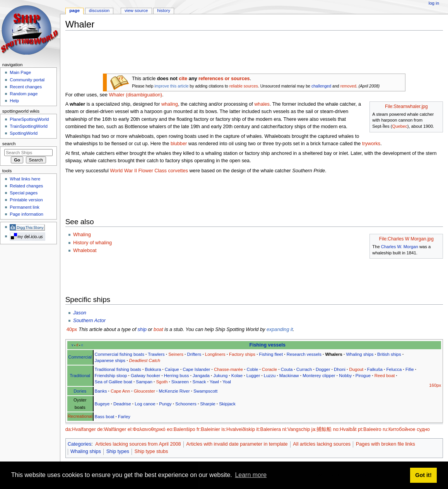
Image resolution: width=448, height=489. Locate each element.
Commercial (80, 357)
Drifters (194, 354)
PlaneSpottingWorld (29, 119)
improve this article (171, 86)
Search (9, 144)
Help (14, 101)
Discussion (99, 10)
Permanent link (24, 207)
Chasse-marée (228, 369)
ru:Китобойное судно (406, 429)
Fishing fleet (271, 354)
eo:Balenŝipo (181, 429)
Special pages (24, 193)
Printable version (26, 200)
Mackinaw (289, 376)
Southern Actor (89, 321)
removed (348, 86)
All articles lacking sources (322, 444)
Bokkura (153, 369)
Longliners (215, 354)
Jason (80, 313)
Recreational (80, 416)
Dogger (323, 369)
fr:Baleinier (208, 429)
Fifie (410, 369)
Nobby (345, 376)
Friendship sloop (111, 376)
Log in (434, 3)
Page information (27, 214)
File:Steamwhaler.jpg (406, 106)
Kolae (237, 376)
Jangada (201, 376)
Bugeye (102, 404)
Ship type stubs (151, 451)
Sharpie (208, 404)
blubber (179, 144)
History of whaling (92, 243)
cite (183, 79)
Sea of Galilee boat (114, 382)
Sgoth (162, 382)
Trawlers (156, 354)
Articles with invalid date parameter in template (237, 444)
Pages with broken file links (386, 444)
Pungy (165, 404)
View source (136, 10)
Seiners (176, 354)
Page (74, 10)
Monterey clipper (319, 376)
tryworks (371, 144)
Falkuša (375, 369)
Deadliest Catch (145, 360)
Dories (80, 391)
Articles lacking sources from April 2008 (138, 444)
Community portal (27, 80)
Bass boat (105, 417)
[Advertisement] (206, 54)
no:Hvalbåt (345, 429)
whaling (170, 104)
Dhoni (340, 369)
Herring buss (177, 376)
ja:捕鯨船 (321, 429)
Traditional (80, 376)
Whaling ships (360, 354)
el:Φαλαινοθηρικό (147, 429)
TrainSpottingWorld (28, 126)
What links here (25, 179)
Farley (124, 417)
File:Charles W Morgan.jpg (406, 239)
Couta (287, 369)
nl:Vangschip (296, 429)
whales (262, 104)
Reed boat (385, 376)
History (164, 10)
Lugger (253, 376)
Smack (199, 382)
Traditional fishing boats (118, 369)
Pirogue (363, 376)
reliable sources (244, 86)
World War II (123, 171)
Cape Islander (196, 369)
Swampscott (205, 391)
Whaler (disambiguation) (135, 95)
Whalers (333, 354)
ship (142, 329)
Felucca (394, 369)
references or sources (224, 79)
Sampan (144, 382)
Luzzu (270, 376)
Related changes (26, 186)
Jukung (220, 376)
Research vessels (304, 354)
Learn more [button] (251, 475)
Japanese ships (110, 360)
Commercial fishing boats (120, 354)
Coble (252, 369)
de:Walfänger (112, 429)
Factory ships (242, 354)
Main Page (20, 72)
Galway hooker (145, 376)
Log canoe (145, 404)
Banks (101, 391)
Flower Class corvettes (163, 171)
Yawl (214, 382)
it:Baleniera (269, 429)
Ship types (118, 451)
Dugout (356, 369)
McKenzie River (174, 391)
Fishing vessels (267, 345)
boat (158, 329)
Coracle (269, 369)
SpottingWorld (24, 133)
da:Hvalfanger (81, 429)
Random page (24, 94)
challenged (321, 86)
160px (435, 385)
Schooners (186, 404)
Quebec (399, 126)
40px (72, 329)
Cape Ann (120, 391)
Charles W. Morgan (400, 247)
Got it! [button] (423, 475)
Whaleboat (85, 251)
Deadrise (122, 404)
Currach (304, 369)
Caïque (172, 369)
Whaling (82, 235)
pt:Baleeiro (370, 429)
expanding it (280, 329)
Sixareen (180, 382)
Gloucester (144, 391)
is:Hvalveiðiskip (238, 429)
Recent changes (26, 87)
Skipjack (227, 404)
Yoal (227, 382)
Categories (80, 444)
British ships (389, 354)
